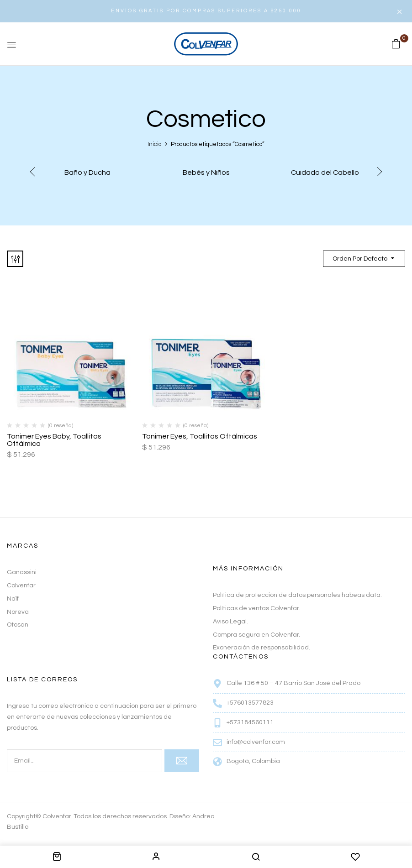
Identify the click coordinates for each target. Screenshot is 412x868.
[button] (396, 44)
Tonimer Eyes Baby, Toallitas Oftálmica (54, 440)
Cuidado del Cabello (325, 173)
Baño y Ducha (87, 173)
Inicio (154, 144)
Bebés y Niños (206, 173)
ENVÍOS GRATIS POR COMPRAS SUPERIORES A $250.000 (206, 11)
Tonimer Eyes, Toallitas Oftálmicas (200, 436)
